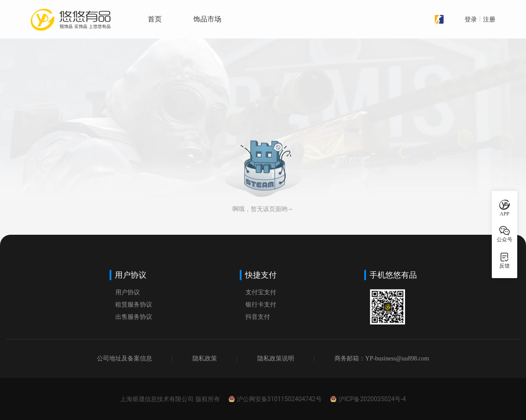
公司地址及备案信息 (124, 358)
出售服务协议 (134, 317)
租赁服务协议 (134, 305)
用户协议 (128, 292)
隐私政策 (205, 358)
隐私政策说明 (276, 358)
